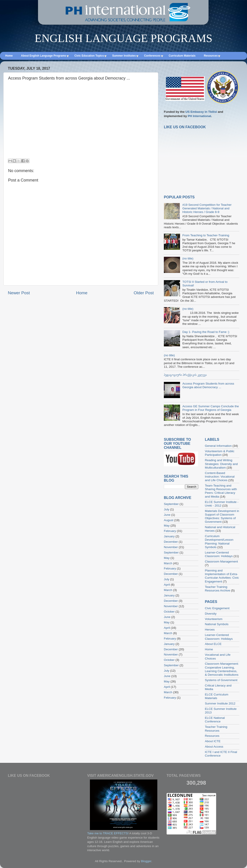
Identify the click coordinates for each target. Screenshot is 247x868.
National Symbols (217, 624)
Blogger (146, 861)
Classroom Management (221, 561)
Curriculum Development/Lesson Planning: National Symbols (219, 542)
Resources (212, 736)
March (168, 563)
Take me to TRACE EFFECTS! (108, 833)
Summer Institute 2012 (220, 703)
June (167, 515)
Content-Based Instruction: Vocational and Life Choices (220, 477)
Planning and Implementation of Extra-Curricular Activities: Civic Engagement (222, 576)
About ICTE (213, 741)
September (171, 504)
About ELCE (213, 644)
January (169, 536)
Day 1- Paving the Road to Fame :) (206, 332)
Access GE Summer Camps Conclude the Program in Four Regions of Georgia (210, 408)
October (169, 612)
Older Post (144, 293)
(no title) (188, 258)
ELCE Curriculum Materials (217, 696)
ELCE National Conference (215, 720)
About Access (214, 747)
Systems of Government (221, 680)
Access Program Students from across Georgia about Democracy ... (208, 385)
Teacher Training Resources (216, 729)
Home (82, 293)
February (170, 531)
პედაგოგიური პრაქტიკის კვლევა (185, 375)
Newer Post (19, 293)
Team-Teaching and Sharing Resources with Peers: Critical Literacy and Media (221, 491)
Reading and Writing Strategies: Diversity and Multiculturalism (221, 464)
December (171, 542)
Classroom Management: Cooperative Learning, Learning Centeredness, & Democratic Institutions (222, 669)
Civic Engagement (217, 608)
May (167, 526)
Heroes (210, 630)
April (167, 585)
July (167, 509)
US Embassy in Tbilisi (201, 112)
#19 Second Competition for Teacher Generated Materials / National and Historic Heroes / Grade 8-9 (207, 208)
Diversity (211, 614)
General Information (218, 446)
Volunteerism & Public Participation (220, 453)
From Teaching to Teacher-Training (206, 235)
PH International (200, 116)
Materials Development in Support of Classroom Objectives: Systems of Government (222, 516)
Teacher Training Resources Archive (218, 589)
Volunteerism (214, 619)
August (169, 520)
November (171, 547)
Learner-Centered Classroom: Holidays (219, 554)
